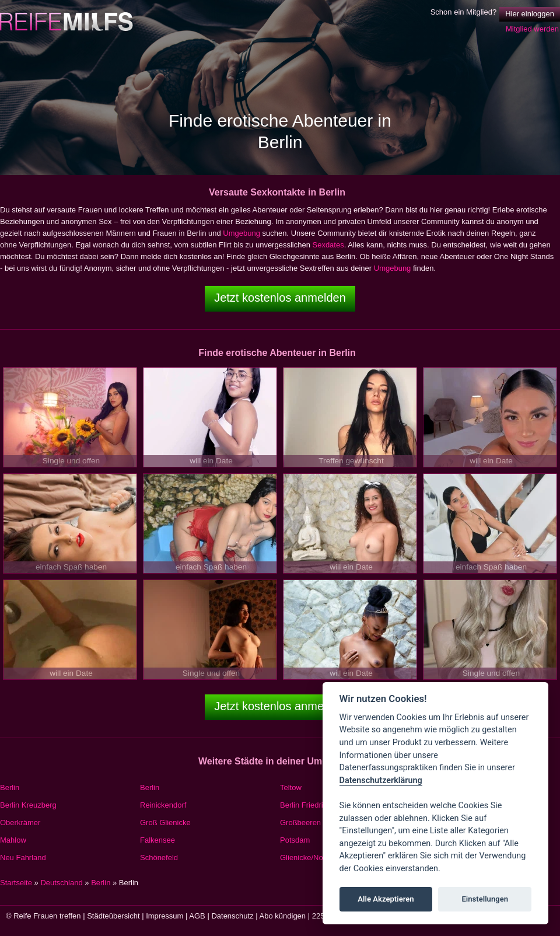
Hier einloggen (530, 14)
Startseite (16, 883)
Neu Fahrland (23, 858)
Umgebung (242, 233)
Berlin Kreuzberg (28, 805)
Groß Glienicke (165, 823)
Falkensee (157, 840)
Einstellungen (485, 899)
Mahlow (13, 840)
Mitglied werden (532, 29)
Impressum (164, 916)
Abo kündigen (283, 916)
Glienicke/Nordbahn (313, 858)
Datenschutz (232, 916)
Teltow (291, 787)
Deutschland (61, 883)
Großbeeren (300, 823)
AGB (197, 916)
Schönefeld (159, 858)
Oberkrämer (20, 823)
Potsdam (295, 840)
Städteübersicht (113, 916)
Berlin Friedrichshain (315, 805)
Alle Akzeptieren (386, 899)
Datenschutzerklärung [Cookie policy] (381, 780)
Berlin (10, 787)
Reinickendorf (163, 805)
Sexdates (328, 245)
